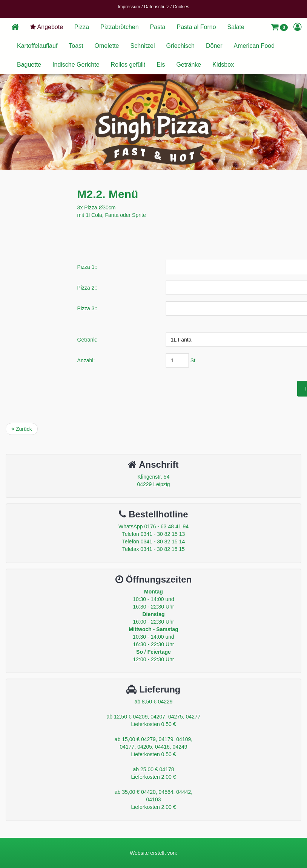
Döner (214, 46)
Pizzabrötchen (119, 27)
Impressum (129, 7)
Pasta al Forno (196, 27)
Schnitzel (143, 46)
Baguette (29, 65)
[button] (279, 27)
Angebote (46, 27)
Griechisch (180, 46)
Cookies (181, 7)
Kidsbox (223, 65)
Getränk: (146, 340)
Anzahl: (145, 360)
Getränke (189, 65)
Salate (236, 27)
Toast (76, 46)
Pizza (82, 27)
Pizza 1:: (146, 267)
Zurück (22, 429)
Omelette (107, 46)
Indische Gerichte (76, 65)
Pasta (158, 27)
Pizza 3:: (146, 308)
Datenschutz (157, 7)
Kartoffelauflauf (37, 46)
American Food (254, 46)
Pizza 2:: (146, 288)
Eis (161, 65)
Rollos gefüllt (128, 65)
